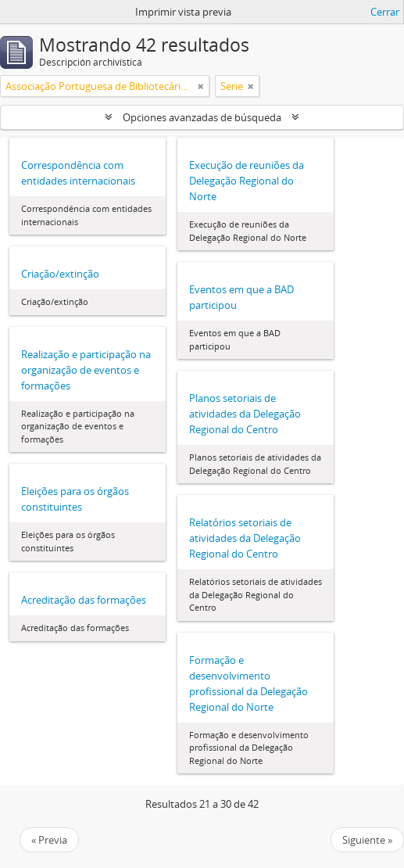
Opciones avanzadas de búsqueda (202, 117)
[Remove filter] (201, 86)
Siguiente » (367, 840)
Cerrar (385, 12)
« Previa (49, 840)
